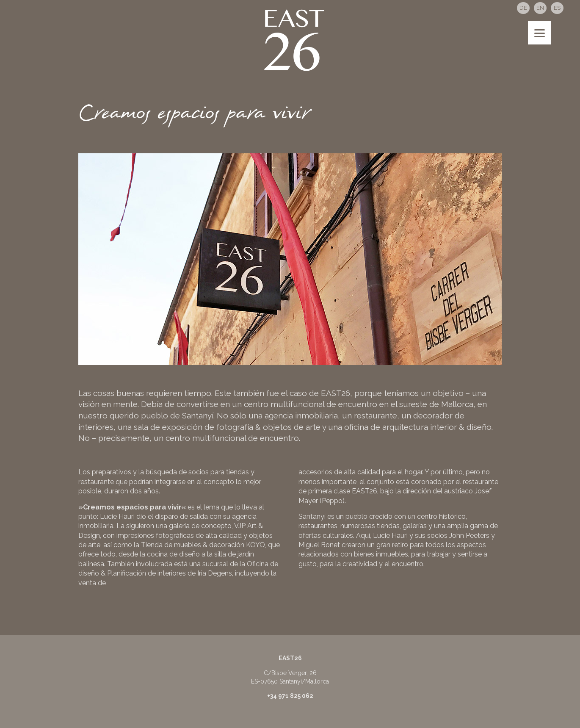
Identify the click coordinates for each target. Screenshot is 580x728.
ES (557, 8)
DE (523, 8)
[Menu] (540, 33)
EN (540, 8)
